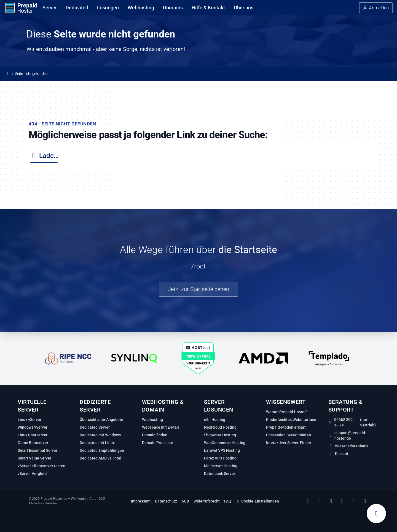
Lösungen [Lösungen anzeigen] (108, 8)
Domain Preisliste (158, 443)
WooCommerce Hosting (225, 443)
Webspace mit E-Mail (160, 427)
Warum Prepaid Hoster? (287, 412)
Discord (342, 454)
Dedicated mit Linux (97, 443)
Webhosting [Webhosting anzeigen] (141, 8)
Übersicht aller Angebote (101, 420)
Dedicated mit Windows (100, 435)
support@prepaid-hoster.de (350, 436)
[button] (376, 8)
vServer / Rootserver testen (41, 466)
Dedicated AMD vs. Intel (100, 458)
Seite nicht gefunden (31, 74)
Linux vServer (29, 420)
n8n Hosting (215, 420)
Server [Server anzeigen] (50, 8)
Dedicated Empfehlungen (102, 450)
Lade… (44, 156)
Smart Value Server (34, 458)
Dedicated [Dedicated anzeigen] (77, 8)
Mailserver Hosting (221, 466)
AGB (185, 501)
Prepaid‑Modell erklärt (286, 427)
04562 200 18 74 (343, 422)
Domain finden (155, 435)
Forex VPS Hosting (220, 458)
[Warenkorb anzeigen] (376, 514)
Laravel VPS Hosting (222, 450)
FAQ (228, 501)
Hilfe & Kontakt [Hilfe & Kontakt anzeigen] (208, 8)
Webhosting (152, 420)
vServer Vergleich (33, 474)
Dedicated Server (95, 427)
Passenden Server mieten (289, 435)
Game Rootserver (33, 443)
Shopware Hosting (220, 435)
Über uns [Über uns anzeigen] (244, 8)
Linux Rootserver (33, 435)
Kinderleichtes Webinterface (291, 420)
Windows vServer (33, 427)
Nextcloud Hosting (220, 427)
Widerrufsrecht (207, 501)
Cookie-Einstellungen (257, 501)
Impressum (141, 501)
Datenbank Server (220, 474)
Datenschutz (166, 501)
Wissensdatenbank (352, 446)
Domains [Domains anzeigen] (173, 8)
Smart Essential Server (37, 450)
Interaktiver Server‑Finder (289, 443)
